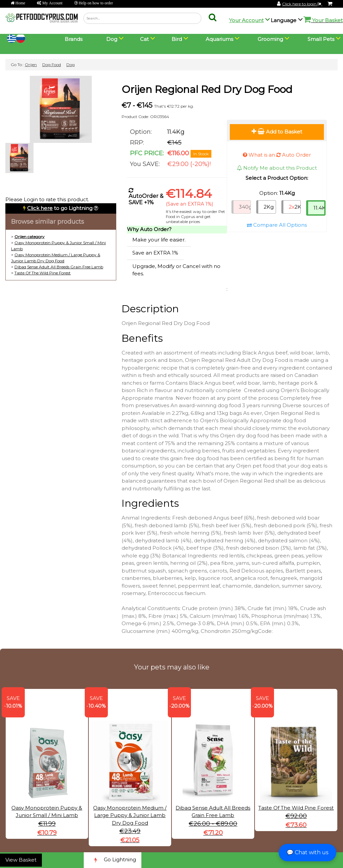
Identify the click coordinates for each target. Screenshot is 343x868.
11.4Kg (320, 208)
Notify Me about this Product (277, 168)
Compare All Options (277, 225)
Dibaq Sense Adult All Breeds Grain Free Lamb (59, 267)
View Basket (21, 860)
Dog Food (52, 65)
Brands (74, 39)
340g (245, 207)
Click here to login (302, 4)
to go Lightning (60, 208)
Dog (71, 65)
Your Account (246, 20)
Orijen (31, 65)
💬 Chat (307, 852)
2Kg (269, 207)
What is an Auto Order (277, 155)
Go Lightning (113, 860)
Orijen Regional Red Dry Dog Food (207, 89)
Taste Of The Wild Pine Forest (43, 273)
